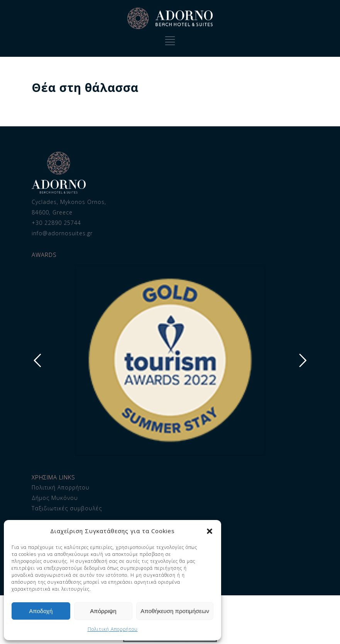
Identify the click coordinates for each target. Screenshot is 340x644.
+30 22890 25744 (56, 223)
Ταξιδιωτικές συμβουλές (67, 508)
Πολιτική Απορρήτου (113, 629)
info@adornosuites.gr (62, 233)
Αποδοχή (41, 611)
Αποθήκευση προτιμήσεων (175, 611)
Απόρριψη (103, 611)
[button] (210, 531)
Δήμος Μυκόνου (55, 498)
